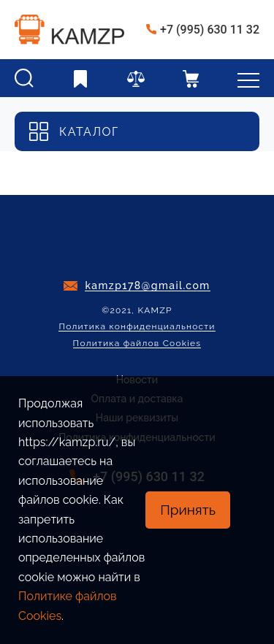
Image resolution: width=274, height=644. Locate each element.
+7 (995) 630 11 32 (210, 30)
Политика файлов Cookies (137, 344)
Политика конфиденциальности (137, 327)
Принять (188, 510)
